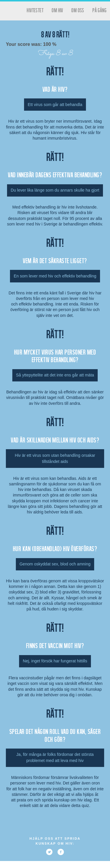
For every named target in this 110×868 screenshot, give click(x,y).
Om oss (78, 10)
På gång (99, 10)
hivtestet (35, 10)
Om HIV (57, 10)
